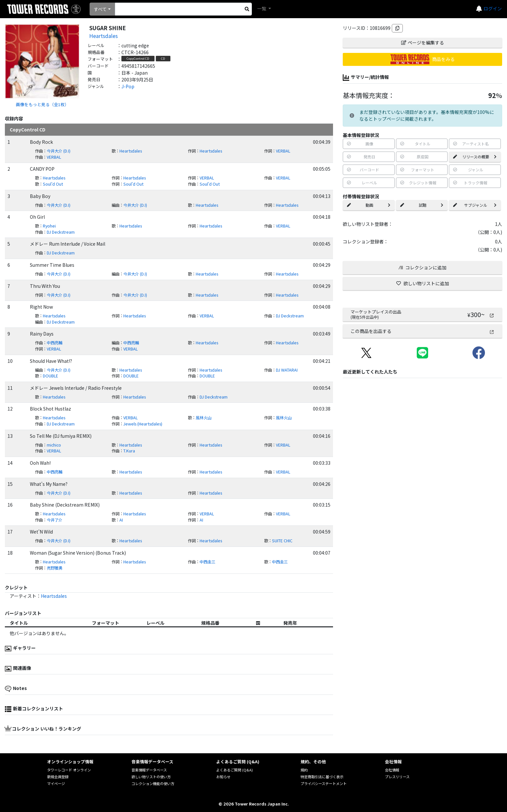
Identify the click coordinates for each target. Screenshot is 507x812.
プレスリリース (397, 777)
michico (54, 445)
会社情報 (392, 770)
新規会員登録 (58, 777)
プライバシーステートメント (324, 783)
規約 (304, 770)
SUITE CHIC (282, 541)
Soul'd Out (53, 184)
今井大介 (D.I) (59, 151)
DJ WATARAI (287, 370)
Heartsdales (104, 36)
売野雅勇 (55, 568)
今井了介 (55, 520)
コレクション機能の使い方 (153, 783)
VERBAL (283, 151)
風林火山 (204, 418)
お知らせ (223, 777)
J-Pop (128, 86)
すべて (100, 9)
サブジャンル (475, 205)
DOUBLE (50, 376)
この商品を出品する (422, 331)
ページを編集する (423, 43)
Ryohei (49, 226)
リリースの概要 (475, 157)
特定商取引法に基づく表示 (322, 777)
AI (121, 520)
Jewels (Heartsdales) (143, 424)
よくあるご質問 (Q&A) (235, 770)
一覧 (262, 8)
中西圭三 (207, 562)
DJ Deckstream (61, 232)
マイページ (56, 783)
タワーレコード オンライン (69, 770)
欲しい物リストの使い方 (151, 777)
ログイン (493, 8)
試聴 (422, 205)
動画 (369, 205)
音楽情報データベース (149, 770)
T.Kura (129, 451)
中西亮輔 (55, 343)
